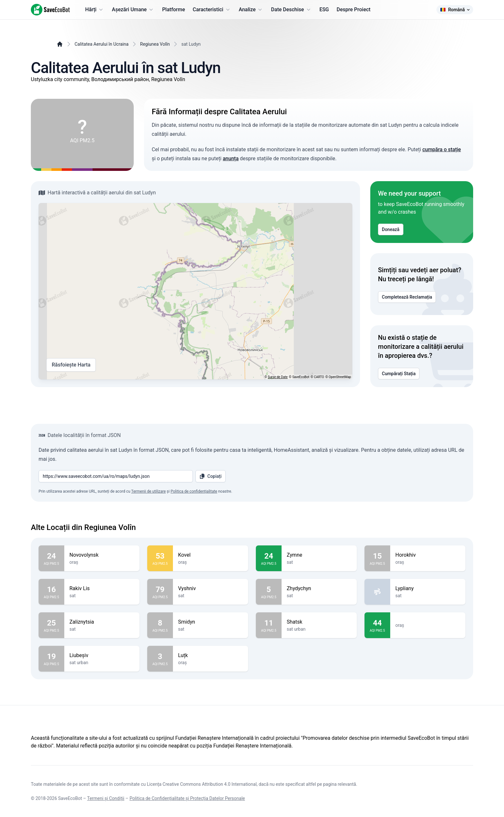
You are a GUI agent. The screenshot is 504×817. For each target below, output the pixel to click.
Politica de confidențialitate (194, 491)
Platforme (173, 9)
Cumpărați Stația (399, 374)
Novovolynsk (102, 555)
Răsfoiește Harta (71, 365)
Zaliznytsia (102, 622)
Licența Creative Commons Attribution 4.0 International (202, 784)
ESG (324, 9)
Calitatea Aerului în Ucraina (102, 44)
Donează (391, 229)
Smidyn (211, 622)
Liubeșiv (102, 655)
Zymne (319, 555)
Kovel (211, 555)
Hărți (95, 10)
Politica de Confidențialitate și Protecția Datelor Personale (187, 798)
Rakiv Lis (102, 589)
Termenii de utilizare (148, 491)
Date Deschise (291, 10)
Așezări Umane (133, 10)
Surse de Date (278, 377)
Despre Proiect (353, 9)
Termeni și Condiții (106, 798)
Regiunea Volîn (155, 44)
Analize (251, 10)
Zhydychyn (319, 589)
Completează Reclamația (407, 297)
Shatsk (319, 622)
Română (455, 10)
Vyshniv (211, 589)
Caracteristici (212, 10)
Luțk (211, 655)
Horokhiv (428, 555)
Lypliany (428, 589)
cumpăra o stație (442, 149)
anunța (231, 158)
